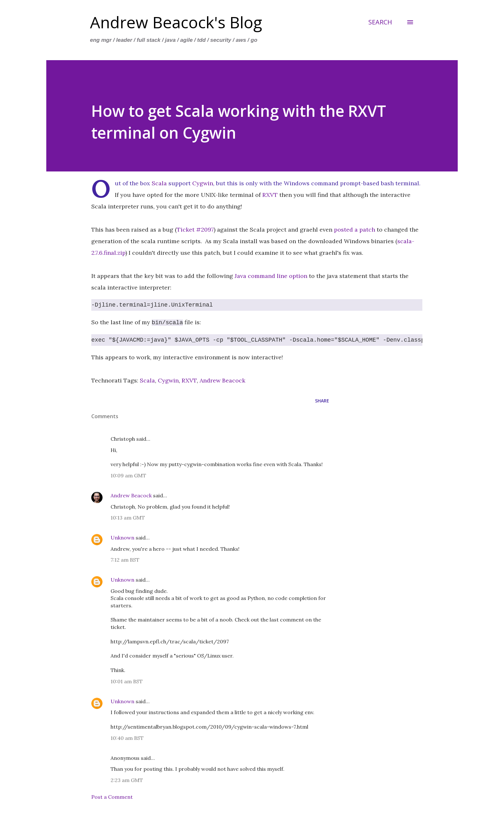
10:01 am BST (127, 681)
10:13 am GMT (128, 518)
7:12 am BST (125, 560)
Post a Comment (112, 797)
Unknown (122, 538)
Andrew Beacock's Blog (176, 22)
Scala (159, 183)
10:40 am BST (127, 738)
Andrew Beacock (222, 380)
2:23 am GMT (127, 780)
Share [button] (322, 401)
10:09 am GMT (128, 475)
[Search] (380, 22)
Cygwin (203, 183)
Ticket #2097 (195, 230)
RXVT (270, 195)
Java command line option (271, 276)
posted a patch (355, 230)
